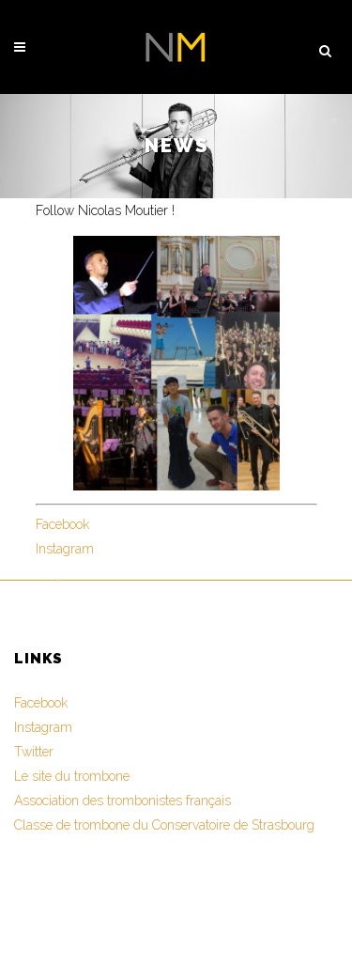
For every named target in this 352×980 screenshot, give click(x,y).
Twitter (34, 752)
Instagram (65, 549)
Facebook (62, 524)
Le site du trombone (72, 776)
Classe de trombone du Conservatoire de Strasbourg (164, 825)
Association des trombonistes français (122, 801)
